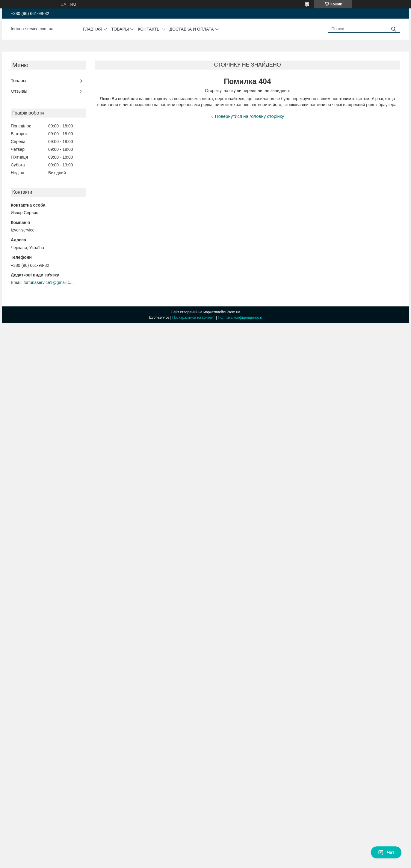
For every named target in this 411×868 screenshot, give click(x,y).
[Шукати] (393, 29)
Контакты (149, 29)
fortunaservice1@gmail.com (49, 282)
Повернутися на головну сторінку (250, 116)
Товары (120, 29)
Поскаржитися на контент (194, 318)
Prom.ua (234, 312)
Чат (386, 852)
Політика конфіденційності (240, 318)
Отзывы (19, 91)
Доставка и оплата (192, 29)
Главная (93, 29)
